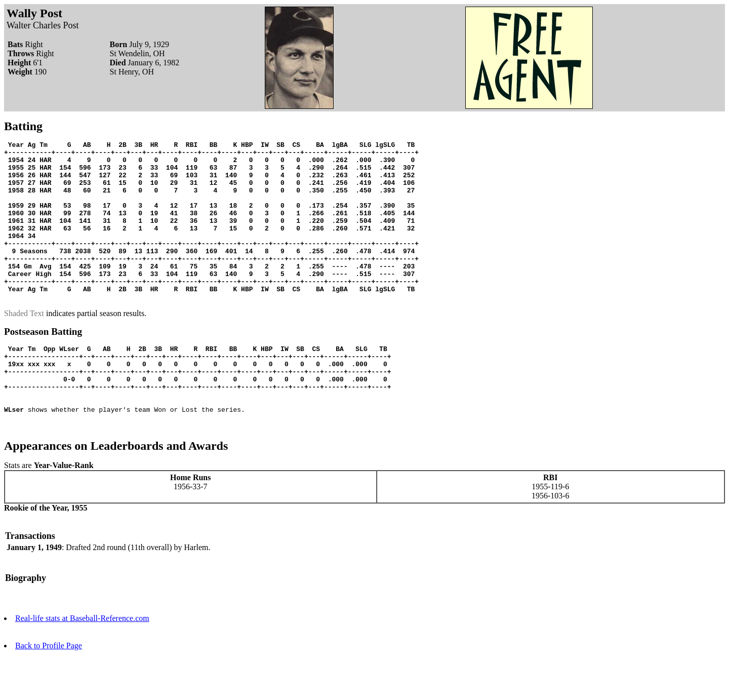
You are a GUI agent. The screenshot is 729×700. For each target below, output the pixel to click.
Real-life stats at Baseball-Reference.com (82, 664)
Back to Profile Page (49, 691)
